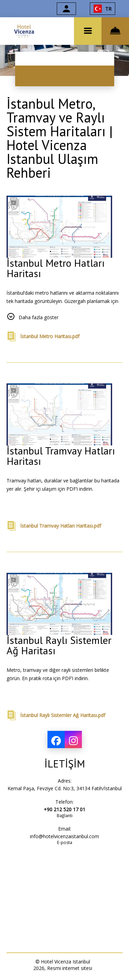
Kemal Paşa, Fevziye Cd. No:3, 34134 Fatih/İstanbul (65, 788)
